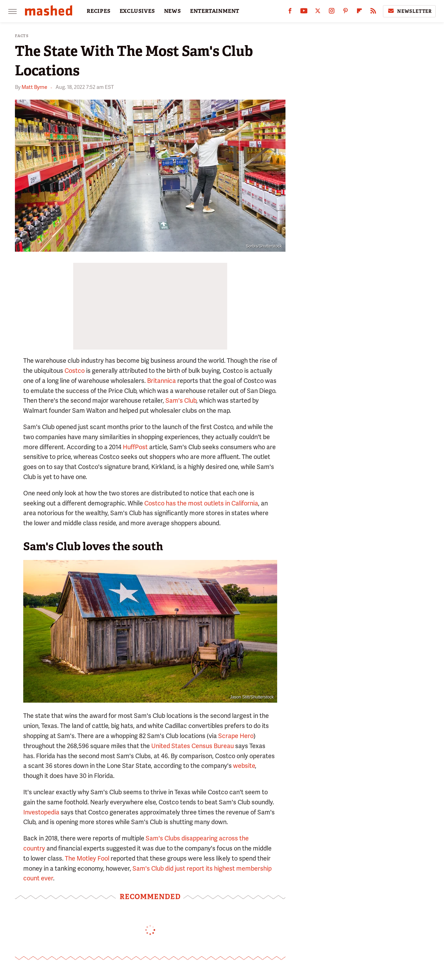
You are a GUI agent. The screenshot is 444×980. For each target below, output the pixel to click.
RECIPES (99, 11)
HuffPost (135, 447)
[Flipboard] (359, 12)
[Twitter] (318, 12)
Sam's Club (181, 400)
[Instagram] (332, 12)
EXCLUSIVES (137, 11)
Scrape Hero (236, 736)
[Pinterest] (345, 12)
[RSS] (373, 12)
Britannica (161, 381)
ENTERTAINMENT (215, 11)
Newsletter (409, 11)
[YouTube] (304, 12)
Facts (22, 36)
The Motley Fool (87, 858)
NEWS (173, 11)
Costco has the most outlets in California (201, 503)
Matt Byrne (34, 87)
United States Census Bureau (193, 746)
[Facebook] (290, 12)
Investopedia (41, 812)
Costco (75, 371)
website (244, 766)
